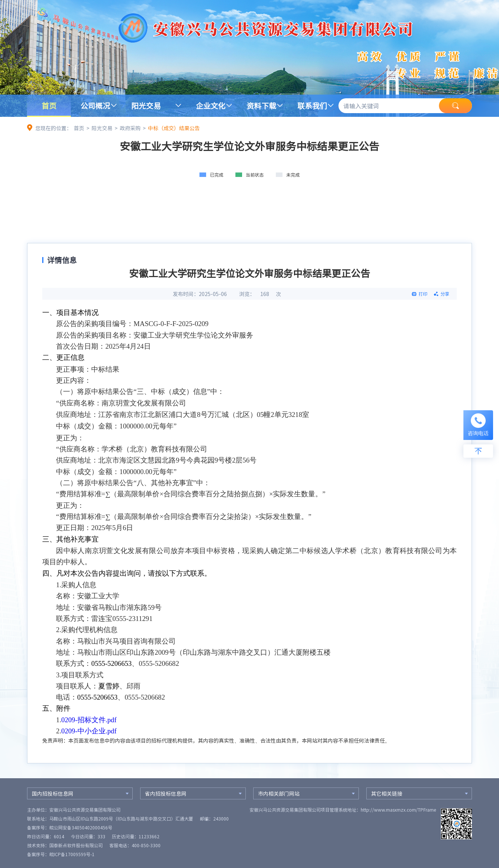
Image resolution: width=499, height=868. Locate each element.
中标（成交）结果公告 (174, 128)
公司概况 (95, 106)
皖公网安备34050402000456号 (81, 828)
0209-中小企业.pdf (89, 731)
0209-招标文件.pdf (89, 720)
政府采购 (130, 128)
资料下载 (261, 106)
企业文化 (211, 106)
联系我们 (312, 106)
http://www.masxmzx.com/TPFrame (398, 810)
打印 (423, 294)
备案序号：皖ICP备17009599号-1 (61, 854)
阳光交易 (146, 106)
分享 (445, 294)
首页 (49, 106)
